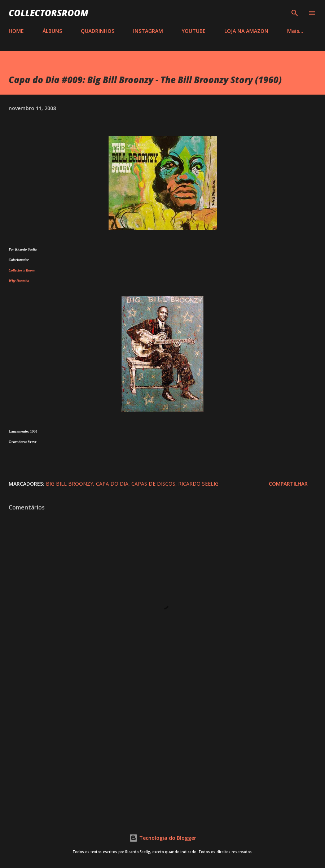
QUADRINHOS (98, 31)
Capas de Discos (153, 484)
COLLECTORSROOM (49, 13)
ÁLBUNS (52, 31)
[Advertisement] (162, 752)
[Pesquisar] (295, 13)
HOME (16, 31)
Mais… (295, 31)
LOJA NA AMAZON (246, 31)
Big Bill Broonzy (69, 484)
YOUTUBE (194, 31)
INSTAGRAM (148, 31)
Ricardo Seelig (198, 484)
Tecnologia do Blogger (163, 838)
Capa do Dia (112, 484)
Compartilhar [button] (288, 484)
